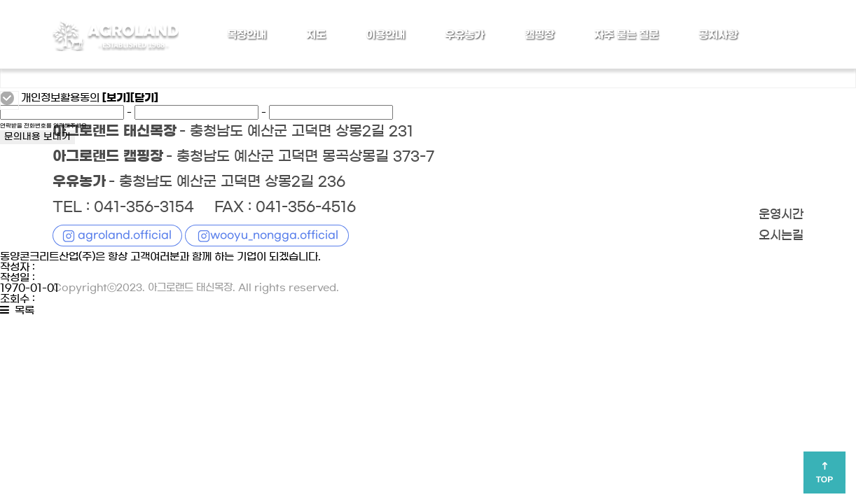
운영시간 (781, 215)
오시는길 (781, 236)
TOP (824, 479)
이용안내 (385, 35)
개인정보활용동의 (60, 98)
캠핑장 (539, 35)
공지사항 (718, 35)
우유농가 (464, 35)
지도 (316, 35)
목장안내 (247, 35)
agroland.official (125, 235)
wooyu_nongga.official (274, 235)
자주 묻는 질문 (626, 35)
